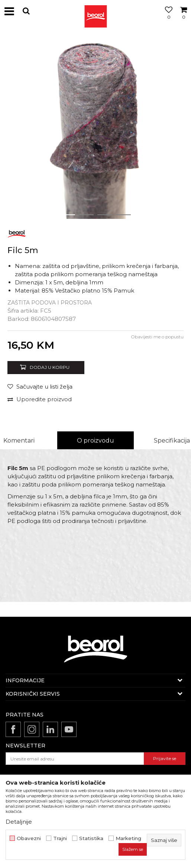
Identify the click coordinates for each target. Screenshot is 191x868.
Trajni (60, 838)
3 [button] (105, 215)
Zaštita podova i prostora (50, 303)
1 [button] (68, 215)
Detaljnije (19, 822)
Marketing (128, 838)
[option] (95, 127)
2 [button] (86, 215)
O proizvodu (95, 441)
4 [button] (123, 215)
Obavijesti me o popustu (157, 337)
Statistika (91, 838)
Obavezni (29, 838)
